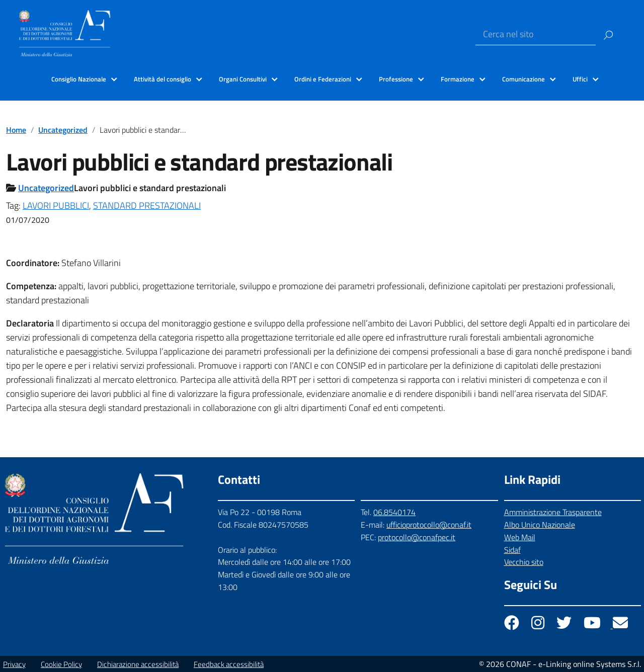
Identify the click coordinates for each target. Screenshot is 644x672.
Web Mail (520, 537)
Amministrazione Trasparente (553, 512)
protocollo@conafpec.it (417, 537)
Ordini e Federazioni (323, 79)
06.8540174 (394, 512)
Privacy (14, 664)
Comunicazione (524, 79)
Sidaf (512, 550)
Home (16, 130)
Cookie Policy (61, 664)
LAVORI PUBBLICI (56, 205)
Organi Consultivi (243, 79)
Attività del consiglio (163, 79)
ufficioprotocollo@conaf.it (429, 525)
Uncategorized (63, 130)
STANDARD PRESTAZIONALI (147, 205)
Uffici (580, 79)
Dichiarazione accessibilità (138, 664)
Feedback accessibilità (229, 664)
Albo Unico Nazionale (540, 525)
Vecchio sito (524, 562)
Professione (396, 79)
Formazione (458, 79)
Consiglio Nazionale (79, 79)
